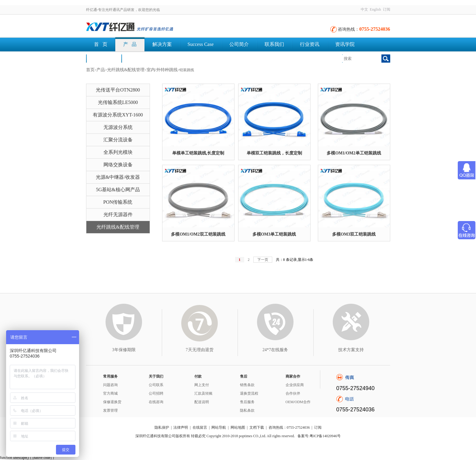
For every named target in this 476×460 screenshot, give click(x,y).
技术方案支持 (351, 350)
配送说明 (202, 402)
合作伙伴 (293, 393)
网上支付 (202, 385)
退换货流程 (249, 393)
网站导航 (219, 427)
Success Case (201, 44)
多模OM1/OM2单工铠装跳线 (354, 153)
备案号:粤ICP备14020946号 (319, 436)
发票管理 (110, 410)
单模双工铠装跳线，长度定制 (274, 153)
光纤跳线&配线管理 (126, 70)
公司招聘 (156, 393)
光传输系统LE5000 (118, 102)
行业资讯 (310, 44)
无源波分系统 (118, 127)
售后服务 (247, 402)
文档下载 (139, 58)
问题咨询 (110, 385)
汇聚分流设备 (118, 140)
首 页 (101, 44)
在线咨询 (156, 402)
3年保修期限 (124, 350)
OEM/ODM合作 (298, 402)
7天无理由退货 (200, 350)
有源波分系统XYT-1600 (118, 115)
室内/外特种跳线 (162, 70)
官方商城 (110, 393)
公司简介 (239, 44)
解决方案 (162, 44)
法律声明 (181, 427)
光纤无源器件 (118, 214)
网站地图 (238, 427)
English (375, 9)
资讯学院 (345, 44)
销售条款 (247, 385)
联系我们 (274, 44)
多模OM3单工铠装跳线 (274, 234)
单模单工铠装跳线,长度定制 (198, 153)
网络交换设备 (118, 165)
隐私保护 (162, 427)
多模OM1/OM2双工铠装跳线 (198, 234)
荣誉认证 (104, 58)
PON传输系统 (118, 202)
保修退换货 (112, 402)
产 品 (130, 44)
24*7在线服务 (275, 350)
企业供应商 (295, 385)
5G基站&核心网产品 (118, 190)
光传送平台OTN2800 (118, 90)
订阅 (387, 9)
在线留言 (200, 427)
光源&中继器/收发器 (118, 177)
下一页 (263, 260)
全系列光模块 (118, 152)
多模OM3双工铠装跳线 (354, 234)
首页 (90, 70)
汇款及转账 (203, 393)
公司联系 (156, 385)
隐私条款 (247, 410)
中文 (364, 9)
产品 (101, 70)
